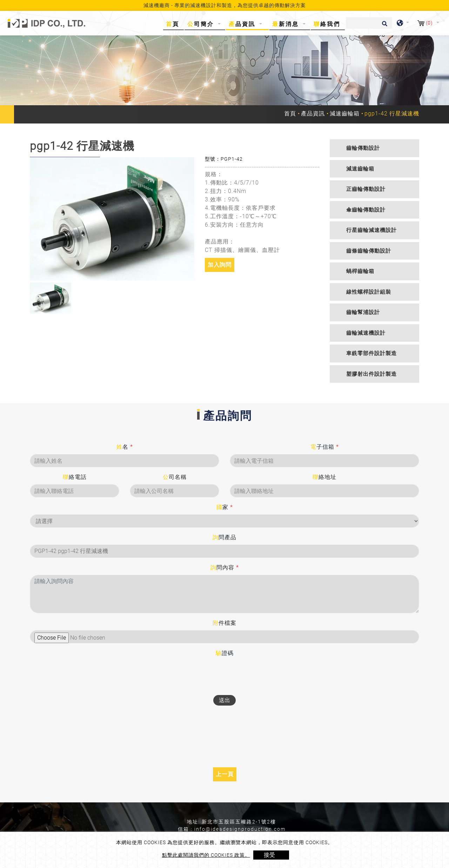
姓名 (125, 447)
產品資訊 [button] (243, 24)
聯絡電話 (75, 477)
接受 (269, 855)
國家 (225, 507)
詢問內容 (225, 567)
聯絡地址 (324, 477)
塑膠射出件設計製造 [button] (371, 374)
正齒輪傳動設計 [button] (366, 189)
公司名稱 (175, 477)
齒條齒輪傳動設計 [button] (369, 251)
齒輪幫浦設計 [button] (363, 312)
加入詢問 (220, 265)
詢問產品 (224, 537)
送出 (224, 700)
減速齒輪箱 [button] (360, 169)
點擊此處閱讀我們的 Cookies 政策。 (206, 855)
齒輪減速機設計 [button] (366, 333)
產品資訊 (313, 113)
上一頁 (225, 774)
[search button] (384, 26)
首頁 (174, 24)
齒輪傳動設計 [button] (363, 148)
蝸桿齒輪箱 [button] (360, 271)
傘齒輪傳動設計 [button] (366, 210)
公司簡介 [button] (202, 24)
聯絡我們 (327, 24)
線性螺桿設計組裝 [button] (369, 292)
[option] (112, 219)
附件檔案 (224, 623)
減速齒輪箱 (345, 113)
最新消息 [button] (287, 24)
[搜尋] (369, 23)
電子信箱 (325, 447)
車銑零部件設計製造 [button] (371, 353)
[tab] (374, 148)
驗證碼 (225, 653)
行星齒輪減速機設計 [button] (371, 230)
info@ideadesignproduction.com (240, 829)
